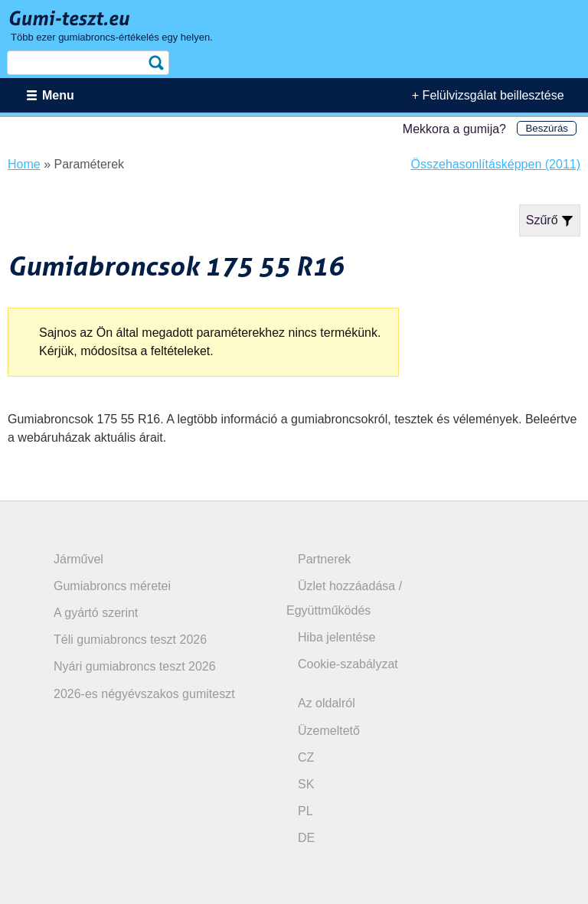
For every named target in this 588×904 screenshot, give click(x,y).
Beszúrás (547, 128)
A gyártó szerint (96, 613)
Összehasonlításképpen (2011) (496, 164)
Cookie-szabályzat (348, 664)
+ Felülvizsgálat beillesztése (488, 95)
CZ (306, 757)
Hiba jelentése (336, 637)
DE (306, 838)
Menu (58, 95)
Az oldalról (327, 703)
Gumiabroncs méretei (112, 586)
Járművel (78, 559)
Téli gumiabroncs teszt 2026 (130, 640)
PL (305, 811)
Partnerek (324, 559)
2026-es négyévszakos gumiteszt (144, 694)
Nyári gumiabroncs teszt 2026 (135, 666)
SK (306, 784)
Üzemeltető (329, 731)
